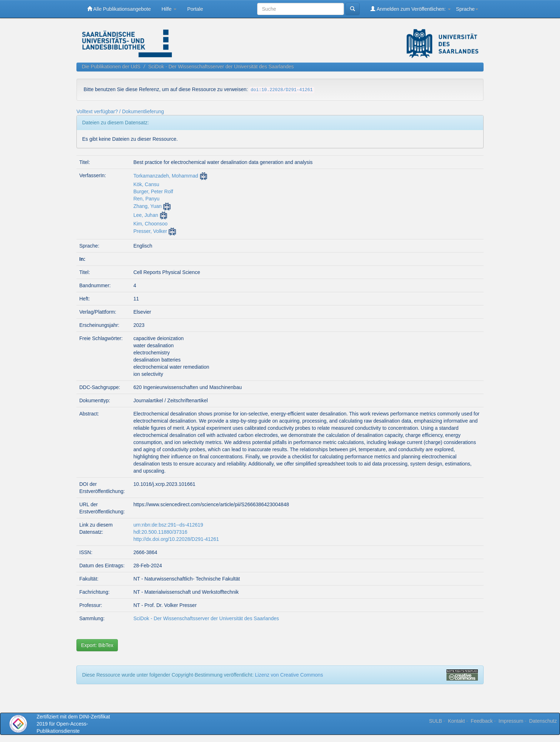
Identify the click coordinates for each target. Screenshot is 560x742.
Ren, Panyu (146, 199)
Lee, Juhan (146, 215)
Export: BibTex (97, 645)
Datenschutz (543, 721)
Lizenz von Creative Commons (289, 675)
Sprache (467, 9)
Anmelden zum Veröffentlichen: (411, 9)
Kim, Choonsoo (150, 224)
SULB (436, 721)
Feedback (482, 721)
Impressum (511, 721)
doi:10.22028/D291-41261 (282, 90)
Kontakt (456, 721)
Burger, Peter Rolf (153, 191)
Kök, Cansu (146, 184)
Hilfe (169, 9)
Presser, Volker (150, 231)
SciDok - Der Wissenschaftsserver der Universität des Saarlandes (221, 66)
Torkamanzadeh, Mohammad (166, 176)
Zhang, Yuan (147, 206)
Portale (195, 9)
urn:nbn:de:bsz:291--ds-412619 (168, 525)
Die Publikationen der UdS (111, 66)
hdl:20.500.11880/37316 (160, 532)
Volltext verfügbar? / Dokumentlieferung (120, 111)
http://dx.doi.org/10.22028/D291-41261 (176, 539)
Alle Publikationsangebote (119, 9)
